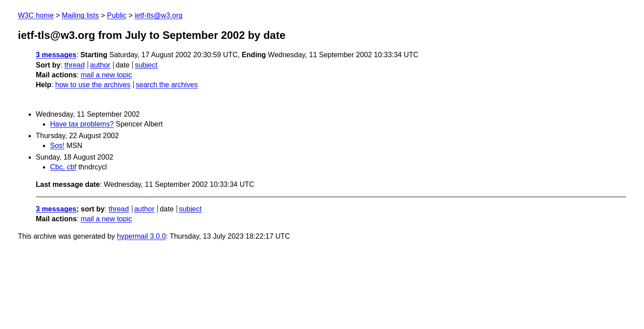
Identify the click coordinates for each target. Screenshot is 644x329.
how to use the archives (93, 85)
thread (74, 65)
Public (117, 15)
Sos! (57, 146)
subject (146, 65)
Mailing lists (80, 15)
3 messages (56, 55)
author (100, 65)
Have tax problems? (82, 124)
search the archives (167, 85)
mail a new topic (106, 75)
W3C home (36, 15)
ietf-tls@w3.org (159, 15)
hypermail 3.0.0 (141, 236)
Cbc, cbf (63, 167)
